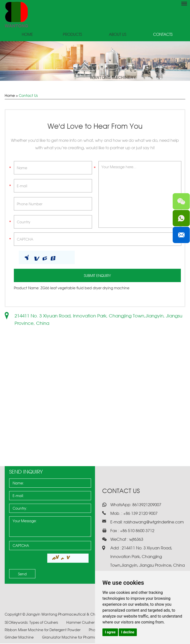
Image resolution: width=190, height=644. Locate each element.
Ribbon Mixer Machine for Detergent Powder (43, 630)
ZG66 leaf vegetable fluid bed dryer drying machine (85, 288)
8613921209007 (146, 505)
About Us (118, 35)
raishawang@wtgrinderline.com (154, 522)
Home (27, 35)
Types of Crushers (44, 623)
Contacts (163, 35)
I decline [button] (128, 632)
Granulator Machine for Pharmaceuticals (77, 638)
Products (72, 35)
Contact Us (28, 95)
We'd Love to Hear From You (95, 126)
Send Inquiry (26, 472)
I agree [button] (110, 632)
